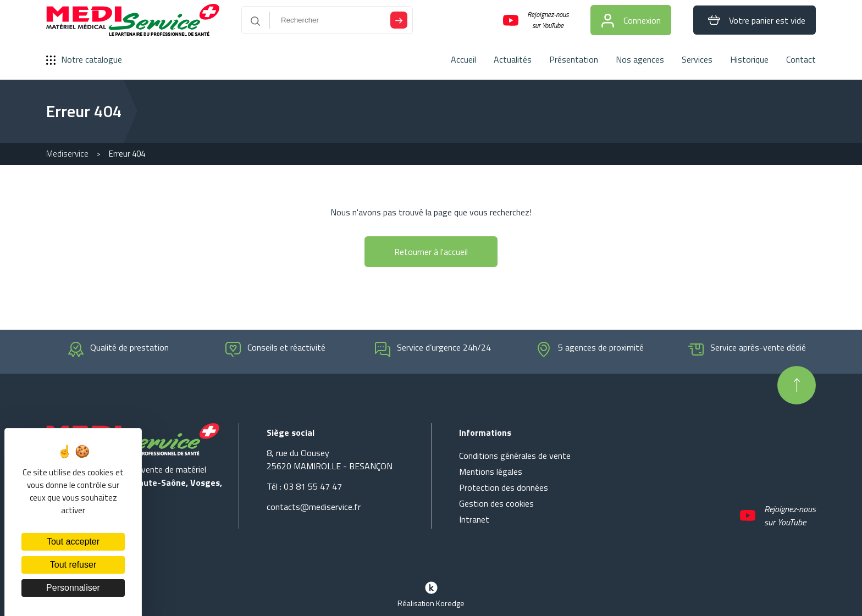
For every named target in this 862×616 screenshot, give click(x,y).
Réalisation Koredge (431, 593)
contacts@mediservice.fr (314, 507)
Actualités (513, 59)
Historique (749, 59)
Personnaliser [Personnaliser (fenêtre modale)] (73, 588)
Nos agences (640, 59)
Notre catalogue (84, 59)
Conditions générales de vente (515, 456)
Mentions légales (491, 471)
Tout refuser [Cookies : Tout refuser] (73, 565)
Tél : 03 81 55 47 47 (304, 486)
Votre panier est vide (755, 20)
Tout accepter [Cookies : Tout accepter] (73, 542)
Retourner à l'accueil (431, 252)
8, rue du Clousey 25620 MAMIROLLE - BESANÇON (330, 459)
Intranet (474, 519)
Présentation (574, 59)
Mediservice (67, 154)
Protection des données (504, 487)
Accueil (463, 59)
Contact (801, 59)
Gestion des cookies (496, 503)
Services (697, 59)
